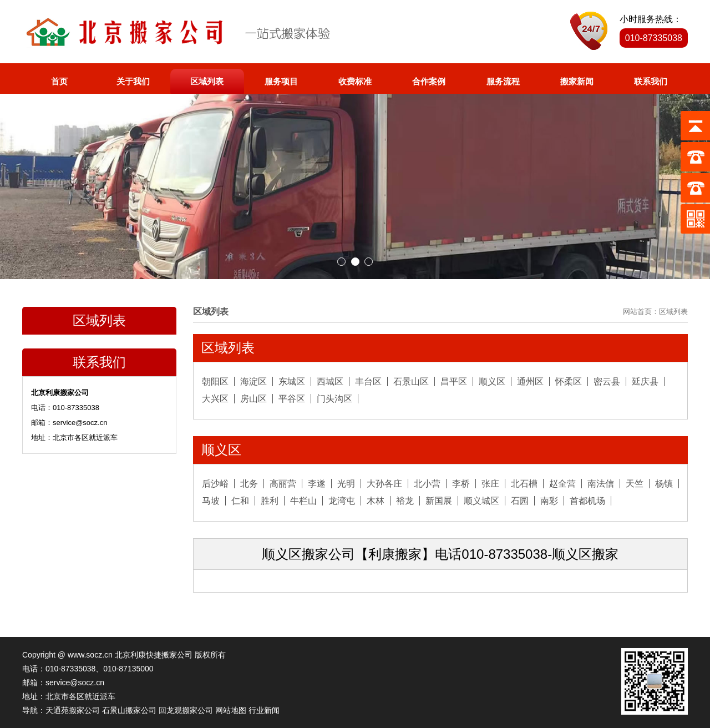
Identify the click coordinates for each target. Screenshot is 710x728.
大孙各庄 (384, 484)
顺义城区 (481, 501)
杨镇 (664, 484)
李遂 (317, 484)
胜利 (270, 501)
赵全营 (562, 484)
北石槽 (524, 484)
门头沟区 (334, 399)
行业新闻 (264, 710)
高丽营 (283, 484)
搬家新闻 (577, 81)
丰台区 (368, 381)
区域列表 (207, 81)
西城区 (330, 381)
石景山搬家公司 (129, 710)
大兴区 (215, 399)
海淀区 (253, 381)
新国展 (439, 501)
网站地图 (231, 710)
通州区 (530, 381)
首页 (59, 81)
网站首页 (637, 312)
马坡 (211, 501)
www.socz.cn (90, 655)
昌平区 (454, 381)
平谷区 (292, 399)
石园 (520, 501)
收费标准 (355, 81)
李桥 (461, 484)
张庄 (490, 484)
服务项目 (281, 81)
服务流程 (503, 81)
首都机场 (587, 501)
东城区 (292, 381)
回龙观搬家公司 (186, 710)
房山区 (253, 399)
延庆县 (645, 381)
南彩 (549, 501)
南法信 (601, 484)
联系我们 (651, 81)
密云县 (607, 381)
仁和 (240, 501)
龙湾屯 (342, 501)
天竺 (635, 484)
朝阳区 (215, 381)
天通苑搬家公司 (73, 710)
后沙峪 (215, 484)
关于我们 (133, 81)
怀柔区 (569, 381)
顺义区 (492, 381)
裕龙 (405, 501)
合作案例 (429, 81)
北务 (249, 484)
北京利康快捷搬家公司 (154, 655)
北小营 (427, 484)
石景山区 (411, 381)
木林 (376, 501)
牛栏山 (303, 501)
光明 (346, 484)
